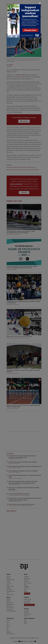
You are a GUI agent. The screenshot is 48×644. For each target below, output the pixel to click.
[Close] (40, 3)
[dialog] (24, 322)
